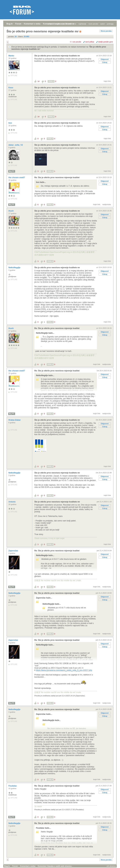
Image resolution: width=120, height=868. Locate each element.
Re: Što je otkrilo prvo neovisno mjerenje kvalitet (57, 178)
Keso (11, 88)
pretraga (110, 24)
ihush (11, 211)
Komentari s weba (32, 24)
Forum (18, 24)
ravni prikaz (90, 42)
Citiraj (105, 62)
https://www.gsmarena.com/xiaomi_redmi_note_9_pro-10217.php (64, 670)
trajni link (107, 81)
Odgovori (105, 59)
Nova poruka (106, 31)
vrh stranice (111, 866)
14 (38, 81)
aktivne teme (71, 24)
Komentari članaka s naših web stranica (55, 866)
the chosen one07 (17, 178)
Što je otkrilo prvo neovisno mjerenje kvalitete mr (57, 56)
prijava (51, 24)
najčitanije (82, 24)
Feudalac (13, 786)
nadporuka (107, 204)
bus (10, 123)
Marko (12, 56)
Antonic (12, 502)
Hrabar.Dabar (15, 420)
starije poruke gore (105, 42)
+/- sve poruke (76, 42)
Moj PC (12, 171)
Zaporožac (14, 551)
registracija (60, 24)
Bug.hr (10, 24)
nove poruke (93, 24)
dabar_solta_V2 (16, 145)
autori (103, 24)
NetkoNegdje (15, 268)
